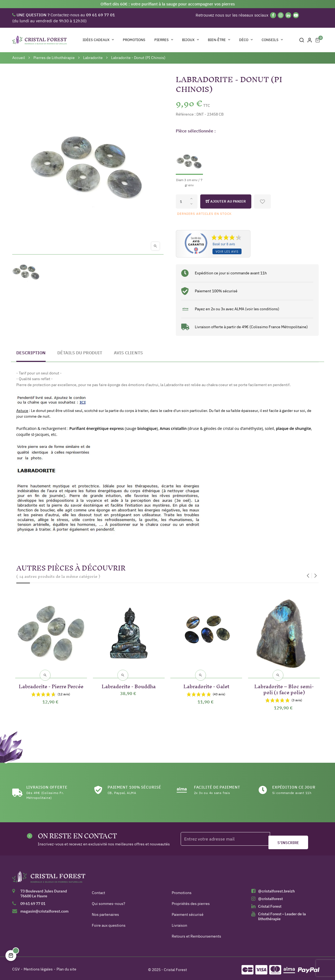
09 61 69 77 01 (33, 901)
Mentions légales (38, 966)
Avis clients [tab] (128, 353)
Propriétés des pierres (191, 901)
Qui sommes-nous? (109, 901)
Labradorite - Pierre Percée (51, 686)
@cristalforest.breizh (276, 888)
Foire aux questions (109, 923)
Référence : (186, 114)
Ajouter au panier (226, 201)
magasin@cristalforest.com (44, 908)
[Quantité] (187, 201)
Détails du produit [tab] (80, 353)
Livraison (179, 923)
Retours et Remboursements (196, 934)
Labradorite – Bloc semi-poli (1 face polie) (284, 686)
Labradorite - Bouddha (129, 683)
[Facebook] (273, 15)
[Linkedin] (288, 15)
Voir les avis (227, 251)
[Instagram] (281, 15)
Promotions (182, 890)
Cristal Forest (270, 904)
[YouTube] (296, 15)
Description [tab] (31, 353)
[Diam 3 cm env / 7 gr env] (189, 163)
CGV (16, 966)
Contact (98, 890)
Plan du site (66, 966)
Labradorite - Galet (206, 683)
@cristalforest (270, 896)
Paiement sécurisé (188, 912)
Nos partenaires (105, 912)
